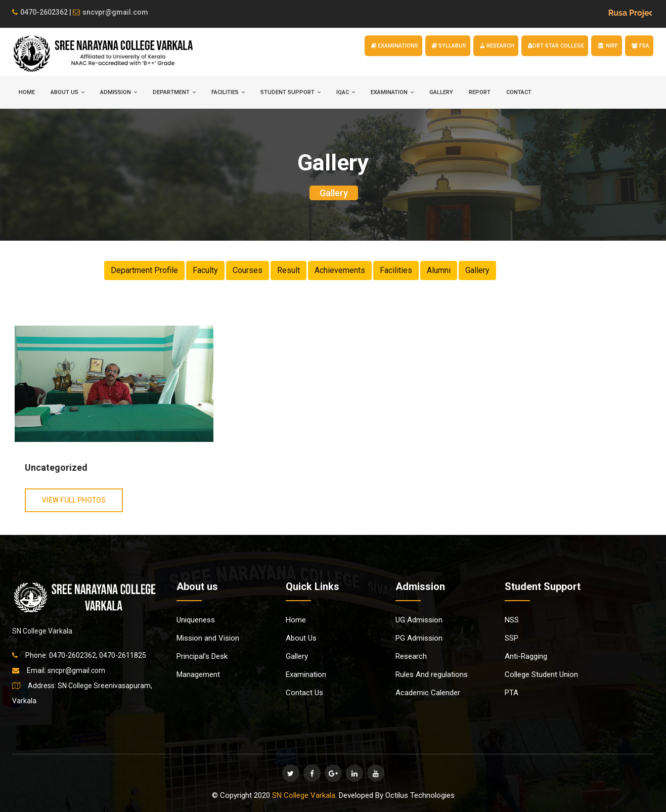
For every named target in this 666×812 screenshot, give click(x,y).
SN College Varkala (304, 795)
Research (411, 656)
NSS (512, 620)
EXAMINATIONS (395, 46)
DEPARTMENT (174, 92)
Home (296, 620)
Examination (306, 674)
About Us (301, 638)
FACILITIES (228, 92)
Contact (519, 92)
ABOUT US (68, 92)
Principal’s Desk (202, 656)
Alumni (439, 270)
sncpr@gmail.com (76, 670)
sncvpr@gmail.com (110, 12)
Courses (248, 270)
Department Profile (144, 270)
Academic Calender (428, 693)
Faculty (205, 270)
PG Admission (419, 638)
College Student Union (541, 674)
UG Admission (419, 620)
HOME (27, 92)
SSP (512, 638)
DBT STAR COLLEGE (556, 46)
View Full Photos (74, 500)
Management (198, 674)
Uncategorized (56, 467)
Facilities (396, 270)
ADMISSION (119, 92)
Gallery (441, 92)
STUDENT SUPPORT (291, 92)
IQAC (346, 92)
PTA (512, 693)
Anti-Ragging (526, 656)
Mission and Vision (208, 638)
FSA (640, 46)
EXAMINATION (392, 92)
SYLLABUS (449, 46)
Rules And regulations (432, 674)
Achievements (340, 270)
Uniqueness (196, 620)
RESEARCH (497, 46)
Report (480, 92)
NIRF (608, 46)
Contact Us (304, 693)
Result (288, 270)
